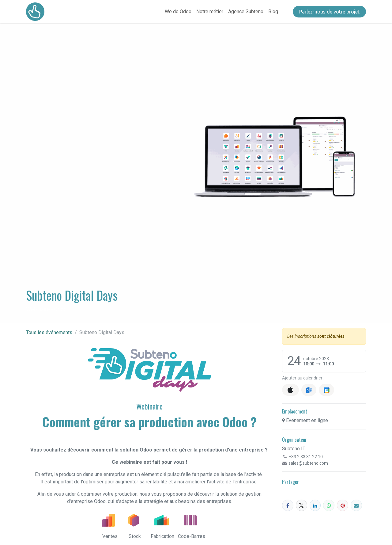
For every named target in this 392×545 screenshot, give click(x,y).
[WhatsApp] (329, 505)
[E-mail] (356, 505)
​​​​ (329, 12)
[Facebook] (288, 505)
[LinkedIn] (315, 505)
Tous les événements (49, 332)
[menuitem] (178, 12)
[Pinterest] (343, 505)
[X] (302, 505)
